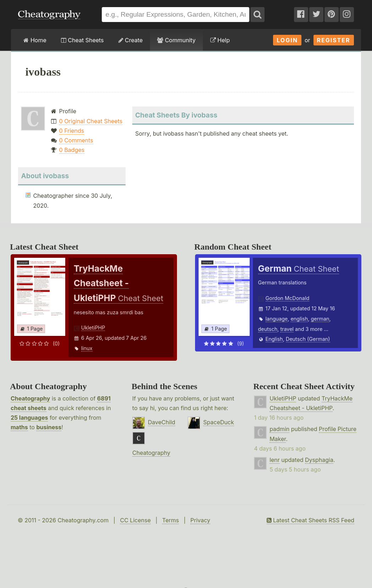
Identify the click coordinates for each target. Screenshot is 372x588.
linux (87, 348)
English (274, 339)
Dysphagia (319, 460)
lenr (275, 460)
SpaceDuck (219, 422)
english (299, 319)
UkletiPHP (93, 328)
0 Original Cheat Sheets (91, 121)
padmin (279, 429)
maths (19, 427)
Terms (170, 520)
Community (176, 40)
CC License (135, 520)
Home (35, 40)
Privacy (200, 520)
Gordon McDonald (288, 298)
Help (220, 40)
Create (131, 40)
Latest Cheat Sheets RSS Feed (310, 520)
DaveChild (162, 422)
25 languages (29, 418)
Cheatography (30, 398)
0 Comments (76, 140)
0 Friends (72, 131)
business (49, 427)
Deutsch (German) (308, 339)
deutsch (268, 329)
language (277, 319)
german (320, 319)
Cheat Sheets (82, 40)
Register (334, 40)
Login (287, 40)
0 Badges (72, 150)
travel (287, 329)
